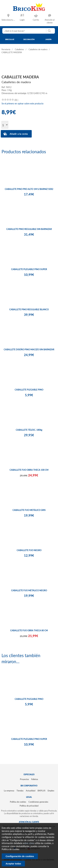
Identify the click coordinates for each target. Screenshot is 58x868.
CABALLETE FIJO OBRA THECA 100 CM (29, 470)
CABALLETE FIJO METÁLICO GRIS (29, 510)
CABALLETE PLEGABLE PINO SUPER (29, 269)
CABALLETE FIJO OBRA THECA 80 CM (29, 631)
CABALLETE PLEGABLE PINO (29, 390)
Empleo (51, 791)
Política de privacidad (29, 806)
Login (22, 20)
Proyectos (24, 779)
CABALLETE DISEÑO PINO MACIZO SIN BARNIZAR (29, 350)
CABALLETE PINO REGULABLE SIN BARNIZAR (29, 229)
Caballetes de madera (38, 50)
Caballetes (19, 50)
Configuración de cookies (20, 856)
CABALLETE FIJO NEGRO (29, 550)
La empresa (9, 791)
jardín (48, 39)
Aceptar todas (13, 864)
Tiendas (20, 791)
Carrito (36, 20)
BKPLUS (41, 791)
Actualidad (31, 791)
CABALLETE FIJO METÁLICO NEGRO (29, 591)
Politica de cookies (11, 849)
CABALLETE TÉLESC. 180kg (29, 430)
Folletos (35, 779)
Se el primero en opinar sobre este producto (23, 104)
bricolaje (10, 39)
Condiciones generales (38, 802)
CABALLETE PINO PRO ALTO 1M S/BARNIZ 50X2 (29, 189)
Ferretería (6, 50)
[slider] (8, 100)
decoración (29, 39)
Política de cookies (18, 802)
